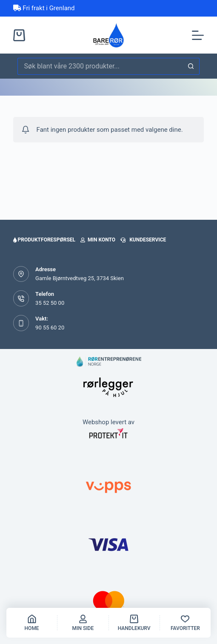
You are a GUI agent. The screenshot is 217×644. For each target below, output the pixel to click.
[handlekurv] (134, 623)
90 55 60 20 (50, 328)
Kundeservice (143, 240)
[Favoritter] (185, 623)
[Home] (32, 623)
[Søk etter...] (100, 66)
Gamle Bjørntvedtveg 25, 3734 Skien (80, 278)
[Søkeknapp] (191, 66)
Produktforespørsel (44, 240)
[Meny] (198, 35)
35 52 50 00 (50, 303)
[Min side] (83, 623)
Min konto (98, 240)
